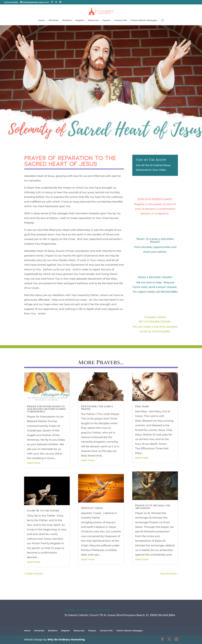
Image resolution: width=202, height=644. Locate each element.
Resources (93, 20)
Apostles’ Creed (92, 508)
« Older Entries (34, 574)
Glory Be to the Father (43, 511)
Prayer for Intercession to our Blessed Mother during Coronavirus (46, 409)
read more (34, 463)
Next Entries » (169, 574)
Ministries (54, 20)
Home (42, 20)
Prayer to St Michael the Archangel (153, 507)
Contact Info (121, 20)
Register (80, 20)
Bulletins (67, 20)
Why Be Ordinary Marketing (66, 640)
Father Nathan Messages (144, 20)
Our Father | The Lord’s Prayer (97, 408)
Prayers (106, 20)
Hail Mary (142, 406)
